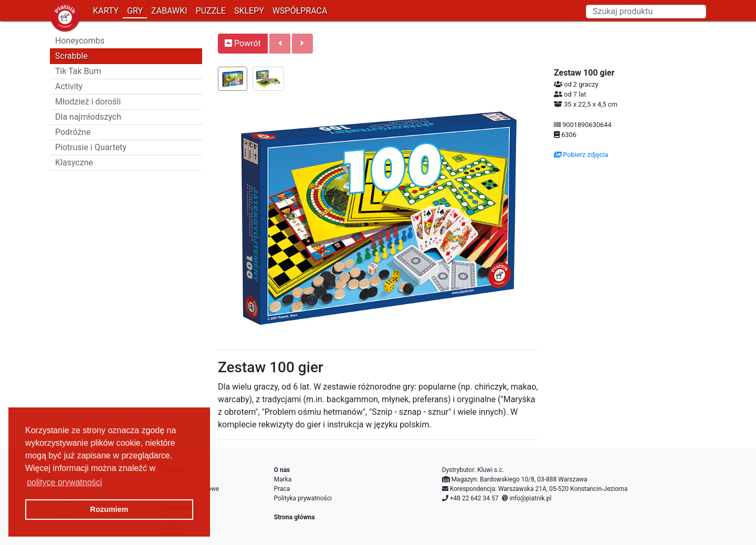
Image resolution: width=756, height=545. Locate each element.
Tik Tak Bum (78, 71)
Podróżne (73, 132)
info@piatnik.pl (530, 498)
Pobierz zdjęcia (581, 155)
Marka (283, 479)
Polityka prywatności (303, 498)
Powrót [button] (243, 43)
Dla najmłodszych (88, 117)
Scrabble (71, 56)
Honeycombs (80, 41)
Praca (282, 489)
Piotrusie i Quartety (91, 147)
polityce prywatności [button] (64, 482)
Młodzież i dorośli (88, 102)
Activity (69, 86)
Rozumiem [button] (109, 509)
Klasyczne (74, 163)
